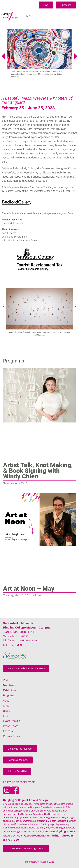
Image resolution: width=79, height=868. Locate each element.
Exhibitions (10, 690)
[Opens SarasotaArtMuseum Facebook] (15, 793)
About (7, 701)
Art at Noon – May (29, 589)
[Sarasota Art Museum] (10, 16)
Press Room (11, 726)
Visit (6, 680)
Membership (11, 685)
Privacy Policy (11, 736)
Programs (9, 695)
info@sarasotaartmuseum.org (21, 640)
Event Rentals (11, 721)
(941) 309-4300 (12, 645)
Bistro (7, 711)
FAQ (6, 716)
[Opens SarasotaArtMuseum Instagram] (7, 793)
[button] (46, 5)
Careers (8, 731)
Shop (6, 706)
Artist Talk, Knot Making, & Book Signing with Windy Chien (38, 471)
